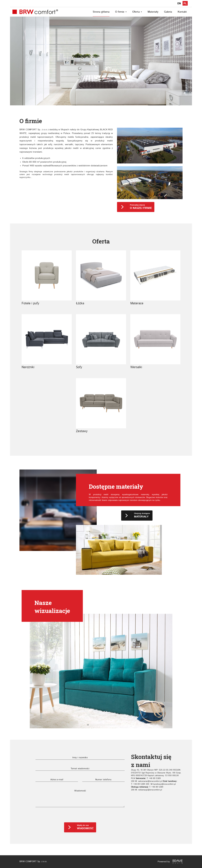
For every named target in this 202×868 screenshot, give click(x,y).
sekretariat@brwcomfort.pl (150, 781)
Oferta (137, 12)
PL (185, 4)
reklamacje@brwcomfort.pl (150, 790)
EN (179, 4)
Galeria (168, 12)
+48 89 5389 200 (141, 784)
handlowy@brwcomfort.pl (164, 784)
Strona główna (101, 12)
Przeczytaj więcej (141, 207)
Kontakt (182, 12)
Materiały (153, 12)
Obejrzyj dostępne (142, 515)
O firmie (121, 12)
